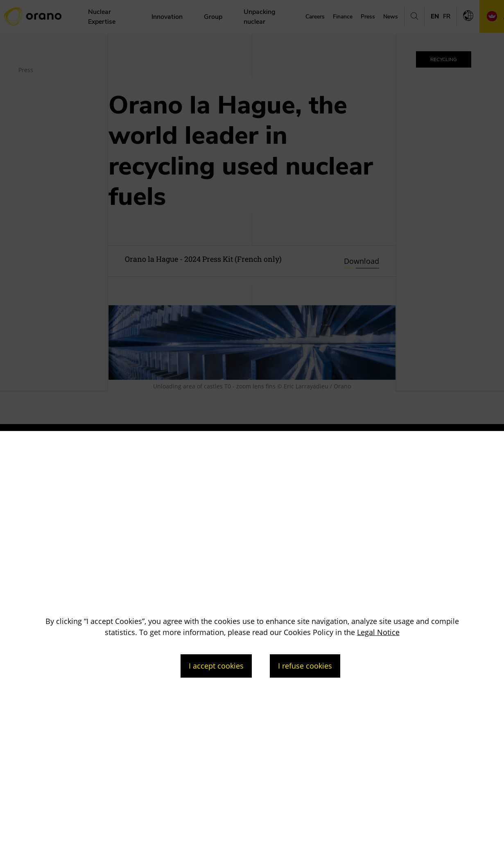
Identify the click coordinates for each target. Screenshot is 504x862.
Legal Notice (378, 632)
